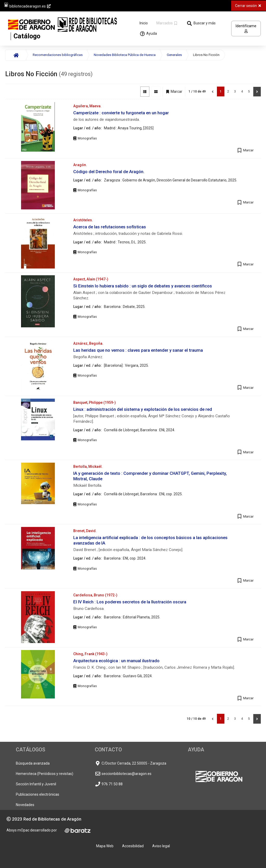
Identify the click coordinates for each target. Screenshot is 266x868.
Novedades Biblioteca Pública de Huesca (125, 55)
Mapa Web (105, 846)
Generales (174, 55)
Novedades (25, 805)
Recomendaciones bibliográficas (58, 55)
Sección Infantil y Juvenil (36, 784)
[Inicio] (15, 55)
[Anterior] (213, 92)
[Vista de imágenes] (156, 92)
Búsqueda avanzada (33, 763)
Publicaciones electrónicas (38, 794)
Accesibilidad (133, 846)
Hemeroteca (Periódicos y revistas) (45, 774)
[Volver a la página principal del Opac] (70, 29)
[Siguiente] (257, 92)
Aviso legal (161, 846)
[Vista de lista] (145, 92)
